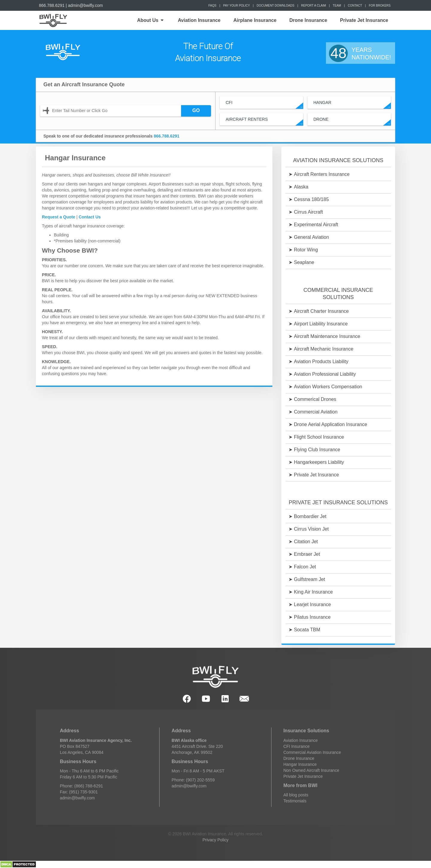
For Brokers (380, 6)
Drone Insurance (308, 20)
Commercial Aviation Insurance (312, 752)
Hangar (352, 104)
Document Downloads (275, 6)
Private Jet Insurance (364, 20)
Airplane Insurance (255, 20)
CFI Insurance (297, 746)
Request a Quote (59, 217)
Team (337, 6)
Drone (352, 121)
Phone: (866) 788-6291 (81, 786)
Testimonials (295, 801)
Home (53, 20)
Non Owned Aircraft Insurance (311, 770)
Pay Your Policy (237, 6)
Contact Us (90, 217)
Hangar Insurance (300, 764)
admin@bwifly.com (85, 5)
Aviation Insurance (199, 20)
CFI (264, 104)
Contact (355, 6)
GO (196, 110)
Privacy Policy (215, 840)
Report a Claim (314, 6)
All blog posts (296, 795)
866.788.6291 (52, 5)
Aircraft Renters (264, 121)
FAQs (212, 6)
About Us (150, 20)
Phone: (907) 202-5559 (193, 780)
